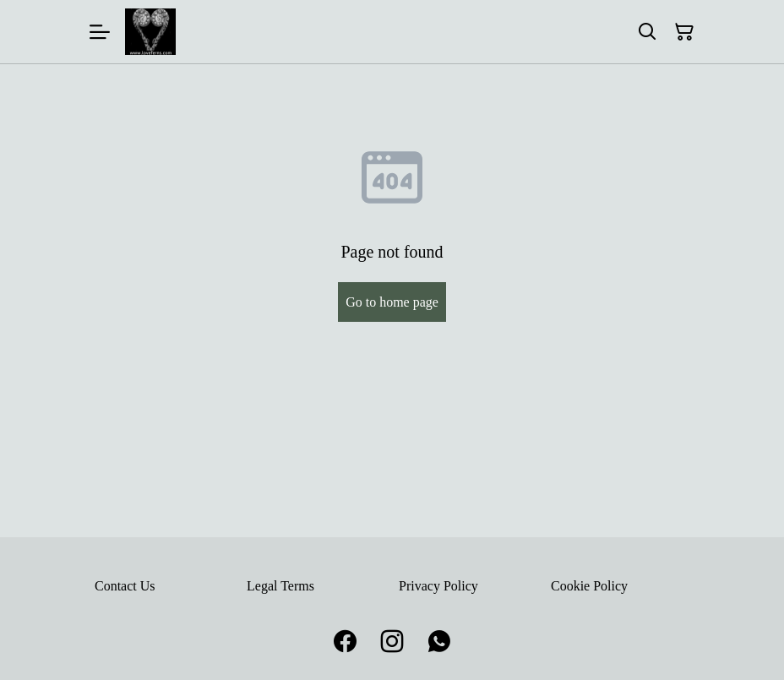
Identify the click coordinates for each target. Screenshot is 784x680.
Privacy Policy (438, 586)
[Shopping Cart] (684, 32)
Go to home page (392, 302)
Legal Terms (280, 586)
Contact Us (125, 586)
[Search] (647, 32)
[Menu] (100, 32)
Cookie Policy (589, 586)
